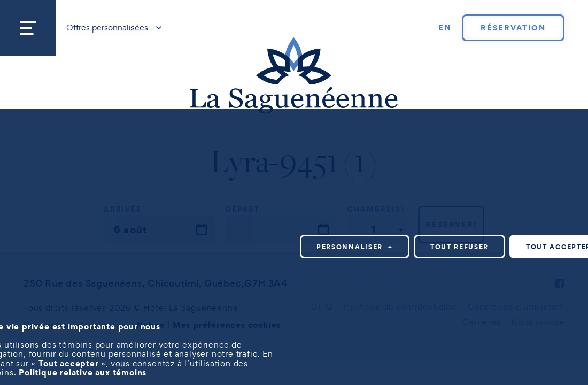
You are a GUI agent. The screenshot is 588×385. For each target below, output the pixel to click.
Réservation (513, 28)
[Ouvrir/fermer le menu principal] (28, 28)
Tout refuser (459, 247)
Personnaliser (355, 247)
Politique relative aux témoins (83, 372)
